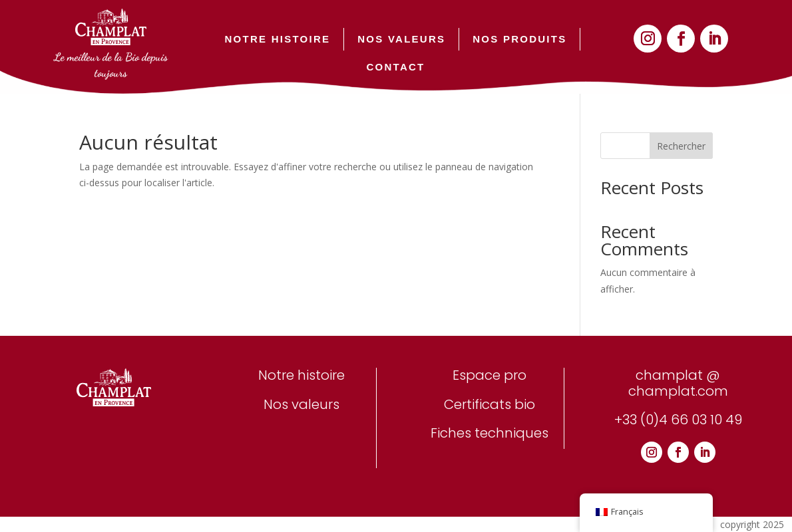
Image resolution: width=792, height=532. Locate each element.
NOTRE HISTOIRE (278, 39)
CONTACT (396, 67)
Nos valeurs (301, 404)
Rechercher (681, 146)
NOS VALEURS (401, 39)
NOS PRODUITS (519, 39)
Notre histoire (301, 375)
